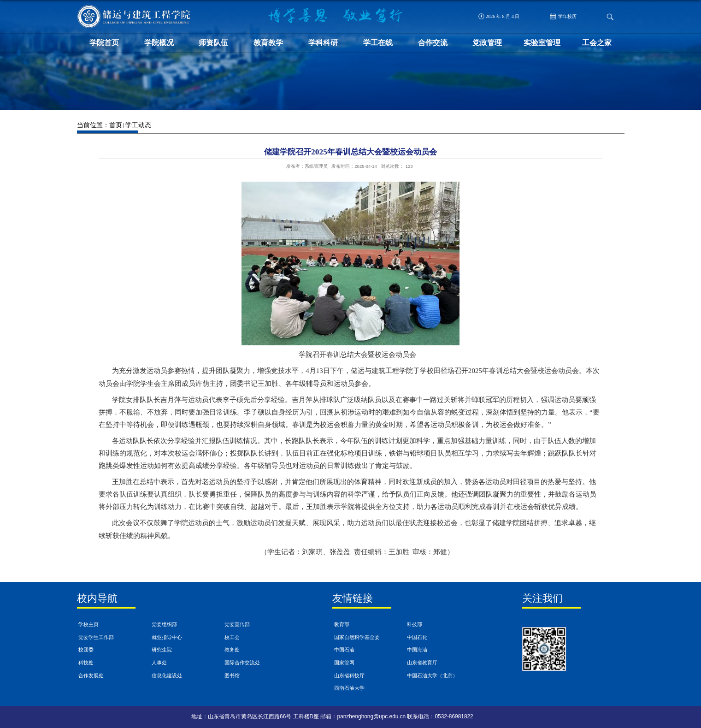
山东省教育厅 (422, 663)
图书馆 (232, 675)
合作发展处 (91, 675)
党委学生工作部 (96, 637)
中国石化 (417, 637)
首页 (116, 125)
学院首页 (104, 43)
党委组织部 (164, 624)
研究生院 (162, 650)
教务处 (232, 650)
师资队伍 (213, 43)
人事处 (159, 663)
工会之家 (597, 43)
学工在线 (378, 43)
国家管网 (344, 663)
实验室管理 (542, 43)
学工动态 (138, 125)
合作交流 (433, 43)
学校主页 (88, 624)
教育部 (342, 624)
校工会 (232, 637)
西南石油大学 (349, 688)
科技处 (86, 663)
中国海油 (417, 650)
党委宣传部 (237, 624)
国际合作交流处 (242, 663)
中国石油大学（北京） (432, 675)
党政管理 (487, 43)
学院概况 (159, 43)
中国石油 (344, 650)
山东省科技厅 (349, 675)
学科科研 (323, 43)
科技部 (415, 624)
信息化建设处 (167, 675)
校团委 (86, 650)
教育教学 (268, 43)
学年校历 (563, 16)
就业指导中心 (167, 637)
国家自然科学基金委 (357, 637)
